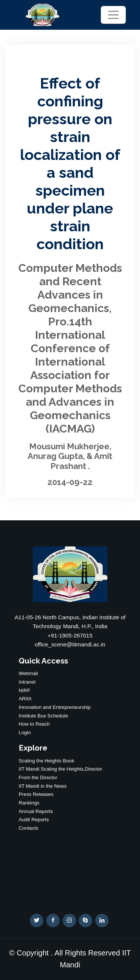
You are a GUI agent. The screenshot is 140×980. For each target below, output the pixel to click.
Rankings (29, 803)
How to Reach (34, 724)
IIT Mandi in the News (43, 786)
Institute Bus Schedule (43, 716)
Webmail (28, 673)
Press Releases (36, 794)
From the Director (38, 777)
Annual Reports (36, 811)
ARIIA (25, 699)
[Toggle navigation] (113, 15)
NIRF (24, 690)
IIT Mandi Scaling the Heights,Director (60, 769)
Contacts (28, 828)
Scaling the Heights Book (46, 761)
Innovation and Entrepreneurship (55, 707)
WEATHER (70, 867)
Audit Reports (34, 820)
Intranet (27, 682)
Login (25, 732)
